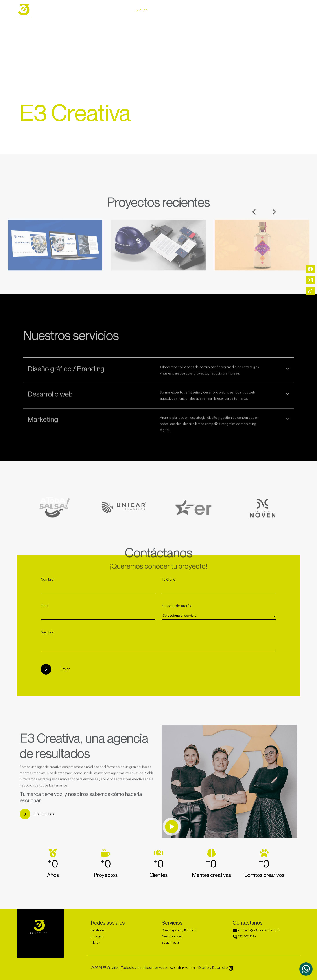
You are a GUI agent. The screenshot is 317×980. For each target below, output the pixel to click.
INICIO (141, 10)
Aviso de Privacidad (183, 968)
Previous (254, 220)
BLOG (292, 10)
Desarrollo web (172, 937)
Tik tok (95, 943)
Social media (170, 943)
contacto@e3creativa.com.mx (259, 931)
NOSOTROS (235, 10)
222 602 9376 (247, 937)
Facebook (98, 931)
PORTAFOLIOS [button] (201, 10)
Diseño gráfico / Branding (179, 931)
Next (274, 220)
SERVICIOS (168, 10)
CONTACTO (267, 10)
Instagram (98, 937)
